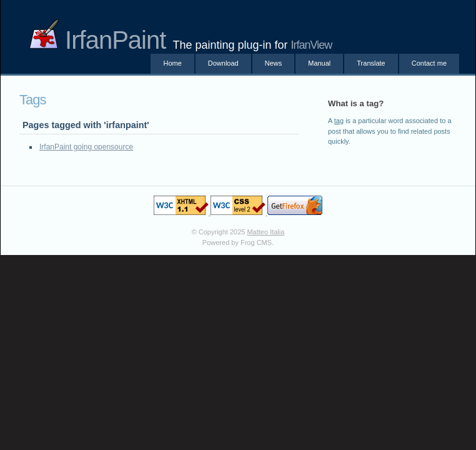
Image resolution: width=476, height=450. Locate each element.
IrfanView (312, 45)
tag (339, 121)
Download (223, 63)
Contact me (429, 63)
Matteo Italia (265, 232)
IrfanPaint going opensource (86, 147)
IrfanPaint (97, 40)
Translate (371, 63)
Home (172, 63)
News (274, 63)
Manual (319, 63)
